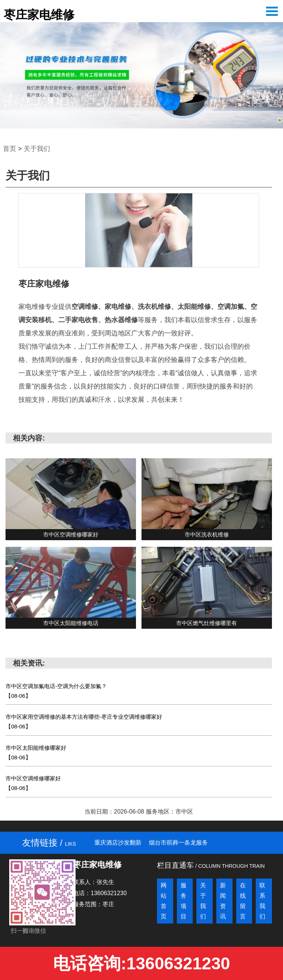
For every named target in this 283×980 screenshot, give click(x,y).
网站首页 (164, 901)
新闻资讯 (223, 901)
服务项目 (184, 901)
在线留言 (243, 901)
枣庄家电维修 (39, 15)
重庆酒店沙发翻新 (118, 843)
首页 (10, 149)
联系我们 (262, 901)
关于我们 (37, 149)
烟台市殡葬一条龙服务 (178, 843)
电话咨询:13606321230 (142, 963)
